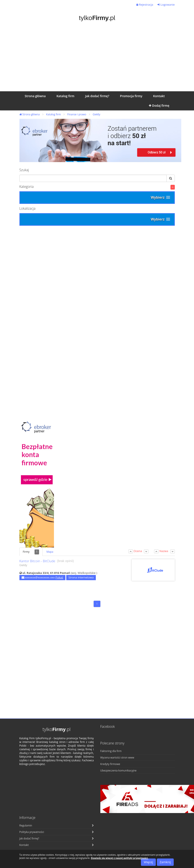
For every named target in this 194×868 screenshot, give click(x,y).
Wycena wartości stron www (117, 758)
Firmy (31, 552)
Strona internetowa (81, 577)
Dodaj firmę (159, 105)
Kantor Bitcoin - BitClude (37, 561)
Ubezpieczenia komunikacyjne (118, 771)
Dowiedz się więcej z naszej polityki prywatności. (120, 858)
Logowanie (166, 5)
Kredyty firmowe (110, 764)
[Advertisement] (97, 59)
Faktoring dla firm (111, 751)
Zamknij (165, 862)
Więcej (148, 862)
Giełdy (97, 114)
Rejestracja (145, 5)
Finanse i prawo (77, 114)
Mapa (50, 552)
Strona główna (30, 114)
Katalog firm (54, 114)
